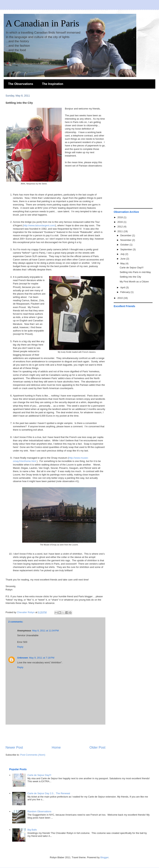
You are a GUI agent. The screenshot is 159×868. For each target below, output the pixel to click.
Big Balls (32, 830)
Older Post (97, 747)
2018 (120, 217)
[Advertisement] (55, 735)
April (123, 287)
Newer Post (14, 747)
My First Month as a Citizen (134, 282)
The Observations (21, 84)
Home (56, 747)
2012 (120, 227)
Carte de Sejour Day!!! (132, 268)
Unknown (23, 658)
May (123, 263)
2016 (120, 222)
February (126, 292)
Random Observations (39, 811)
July (123, 254)
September (127, 249)
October (125, 245)
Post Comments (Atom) (33, 755)
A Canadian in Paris (42, 23)
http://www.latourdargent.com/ (39, 225)
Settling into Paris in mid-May (135, 272)
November (126, 240)
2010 (120, 298)
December (126, 235)
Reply (20, 647)
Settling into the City (130, 277)
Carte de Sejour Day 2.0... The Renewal (49, 793)
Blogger (104, 857)
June (123, 259)
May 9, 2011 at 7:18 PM (42, 658)
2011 (120, 231)
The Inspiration (53, 84)
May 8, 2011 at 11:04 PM (45, 631)
